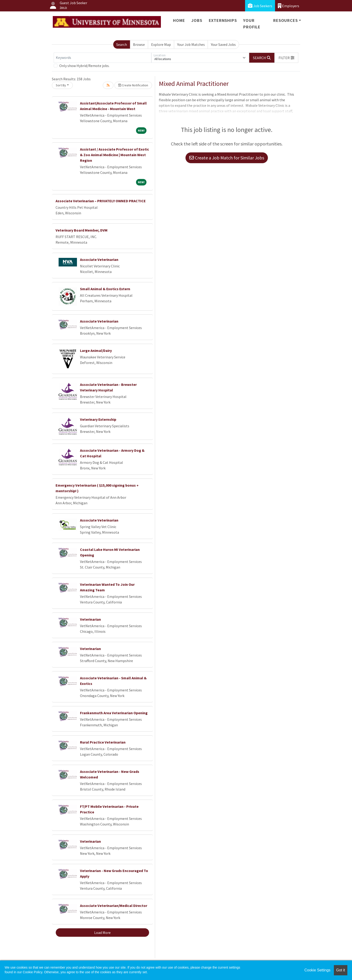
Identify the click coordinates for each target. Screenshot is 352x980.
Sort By (61, 85)
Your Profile (252, 24)
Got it (341, 970)
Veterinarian (90, 619)
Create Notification (133, 85)
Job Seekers (260, 6)
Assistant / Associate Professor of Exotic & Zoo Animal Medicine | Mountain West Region (115, 155)
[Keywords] (103, 58)
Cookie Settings (317, 970)
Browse (139, 44)
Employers (289, 6)
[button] (286, 58)
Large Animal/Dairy (96, 350)
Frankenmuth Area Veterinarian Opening (114, 713)
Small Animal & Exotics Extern (105, 289)
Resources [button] (285, 20)
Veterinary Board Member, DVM (81, 230)
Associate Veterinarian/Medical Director (114, 906)
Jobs (197, 20)
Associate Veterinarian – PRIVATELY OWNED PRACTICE (101, 201)
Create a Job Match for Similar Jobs (227, 158)
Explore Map (161, 44)
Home (179, 20)
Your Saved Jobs (223, 44)
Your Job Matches (191, 44)
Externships (223, 20)
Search (122, 44)
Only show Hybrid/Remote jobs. (84, 66)
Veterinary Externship (98, 419)
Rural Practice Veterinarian (103, 742)
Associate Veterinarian (99, 259)
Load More (102, 933)
